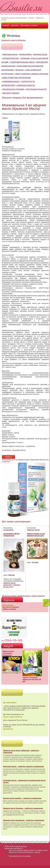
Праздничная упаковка (14, 89)
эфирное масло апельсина (9, 584)
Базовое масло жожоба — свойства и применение (22, 798)
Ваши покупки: (8, 605)
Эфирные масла (10, 54)
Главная (6, 25)
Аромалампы (25, 54)
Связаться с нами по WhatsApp (13, 39)
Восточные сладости (36, 89)
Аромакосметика (11, 58)
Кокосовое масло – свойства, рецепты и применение (23, 766)
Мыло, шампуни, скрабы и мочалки (32, 74)
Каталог (15, 25)
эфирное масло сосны (12, 586)
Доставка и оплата (29, 25)
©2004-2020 (9, 846)
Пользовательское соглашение (20, 856)
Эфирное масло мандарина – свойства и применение (24, 820)
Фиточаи (20, 70)
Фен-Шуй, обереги (11, 93)
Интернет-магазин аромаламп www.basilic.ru (15, 847)
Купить (5, 118)
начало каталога (38, 596)
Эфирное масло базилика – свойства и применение (23, 808)
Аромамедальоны (11, 81)
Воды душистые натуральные (17, 78)
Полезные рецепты (26, 85)
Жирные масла (40, 54)
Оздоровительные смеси (22, 62)
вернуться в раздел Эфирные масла (16, 596)
